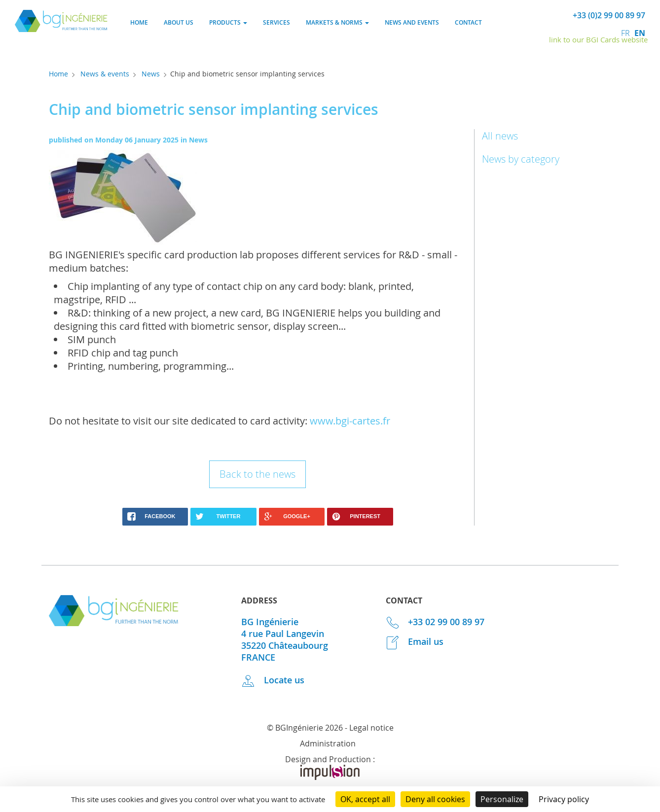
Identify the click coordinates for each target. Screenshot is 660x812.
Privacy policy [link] (564, 799)
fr (626, 33)
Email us (415, 641)
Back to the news (257, 474)
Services (276, 22)
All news (500, 136)
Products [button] (228, 22)
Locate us (273, 680)
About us (179, 22)
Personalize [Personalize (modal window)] (502, 799)
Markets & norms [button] (337, 22)
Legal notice (371, 728)
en (640, 33)
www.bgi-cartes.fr (350, 421)
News (151, 74)
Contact (468, 22)
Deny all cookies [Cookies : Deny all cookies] (435, 799)
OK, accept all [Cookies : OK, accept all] (365, 799)
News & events (105, 74)
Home (139, 22)
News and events (412, 22)
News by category (521, 159)
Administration (328, 743)
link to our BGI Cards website (598, 39)
